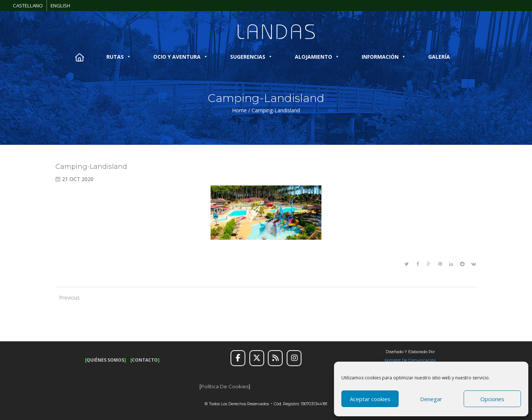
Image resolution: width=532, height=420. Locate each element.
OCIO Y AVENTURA (181, 57)
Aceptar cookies (370, 399)
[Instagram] (294, 358)
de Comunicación (418, 360)
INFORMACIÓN (384, 57)
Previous (66, 298)
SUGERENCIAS (251, 57)
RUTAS (119, 57)
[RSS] (275, 358)
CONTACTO (145, 360)
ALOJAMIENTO (317, 57)
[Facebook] (238, 358)
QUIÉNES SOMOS (105, 360)
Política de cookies (225, 386)
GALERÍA (439, 57)
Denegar (431, 399)
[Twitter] (257, 358)
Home (239, 110)
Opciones (492, 399)
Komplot (393, 360)
